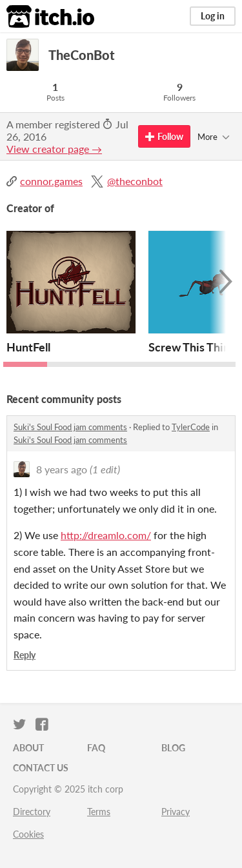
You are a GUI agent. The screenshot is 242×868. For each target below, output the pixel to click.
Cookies (28, 834)
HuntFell (28, 347)
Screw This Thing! (194, 347)
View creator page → (54, 149)
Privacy (176, 812)
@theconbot (135, 181)
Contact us (41, 768)
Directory (32, 812)
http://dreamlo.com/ (106, 535)
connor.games (51, 181)
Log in (213, 16)
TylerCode (191, 427)
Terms (99, 812)
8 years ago (62, 469)
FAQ (96, 748)
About (28, 748)
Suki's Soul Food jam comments (70, 427)
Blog (173, 748)
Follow (164, 136)
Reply (25, 655)
